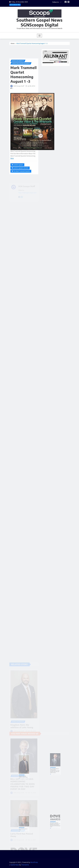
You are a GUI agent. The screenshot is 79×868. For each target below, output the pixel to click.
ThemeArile (25, 865)
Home (13, 44)
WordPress (34, 862)
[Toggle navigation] (39, 36)
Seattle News (15, 865)
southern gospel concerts (21, 184)
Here (12, 175)
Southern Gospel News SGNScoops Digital (39, 22)
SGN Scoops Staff (19, 102)
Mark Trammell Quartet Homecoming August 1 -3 (32, 44)
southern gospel (18, 181)
